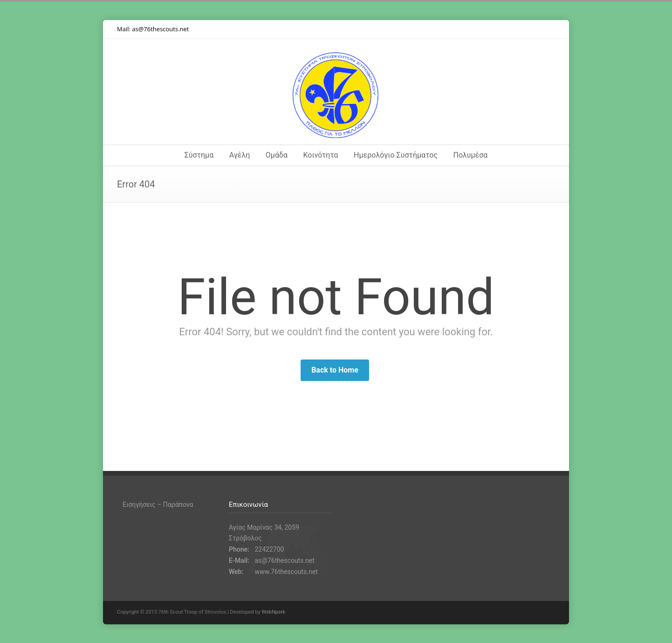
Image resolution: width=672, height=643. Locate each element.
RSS (546, 29)
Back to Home (335, 370)
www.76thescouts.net (286, 572)
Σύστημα (199, 155)
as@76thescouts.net (160, 29)
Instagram (508, 29)
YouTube (527, 29)
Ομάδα (277, 155)
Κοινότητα (321, 155)
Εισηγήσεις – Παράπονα (158, 505)
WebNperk (273, 612)
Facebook (490, 29)
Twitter (471, 29)
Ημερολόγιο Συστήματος (396, 155)
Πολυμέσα (471, 155)
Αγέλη (240, 155)
